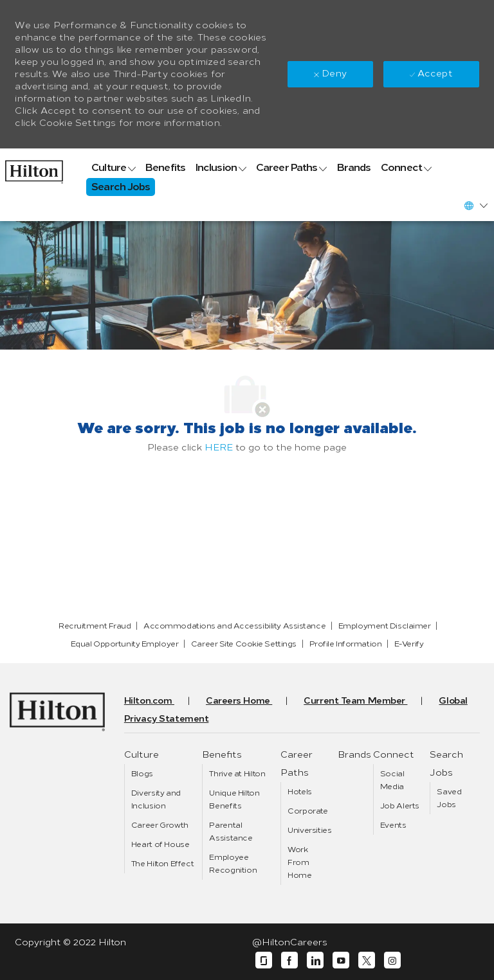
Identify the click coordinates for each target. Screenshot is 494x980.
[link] (34, 169)
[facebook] (289, 960)
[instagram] (392, 960)
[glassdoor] (264, 960)
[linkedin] (315, 960)
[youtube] (341, 960)
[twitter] (367, 960)
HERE (219, 448)
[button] (475, 205)
